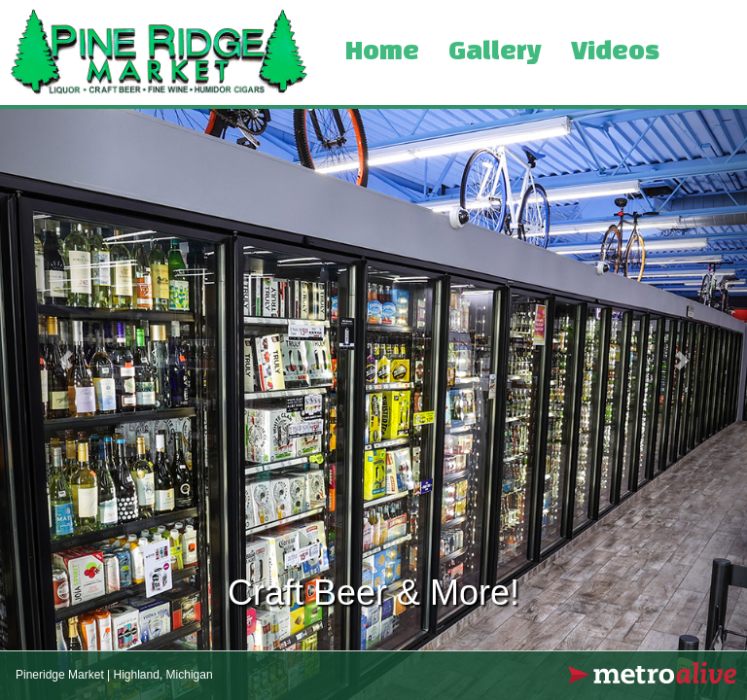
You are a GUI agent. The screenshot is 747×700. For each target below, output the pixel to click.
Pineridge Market (60, 675)
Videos (615, 52)
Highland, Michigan (163, 675)
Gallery (495, 52)
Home (382, 52)
